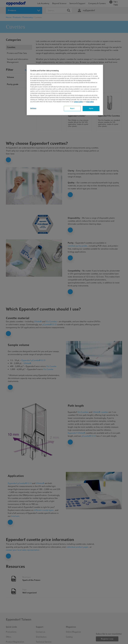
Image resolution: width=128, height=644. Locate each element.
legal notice (90, 102)
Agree (91, 108)
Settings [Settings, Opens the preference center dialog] (33, 108)
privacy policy (78, 102)
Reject (72, 108)
